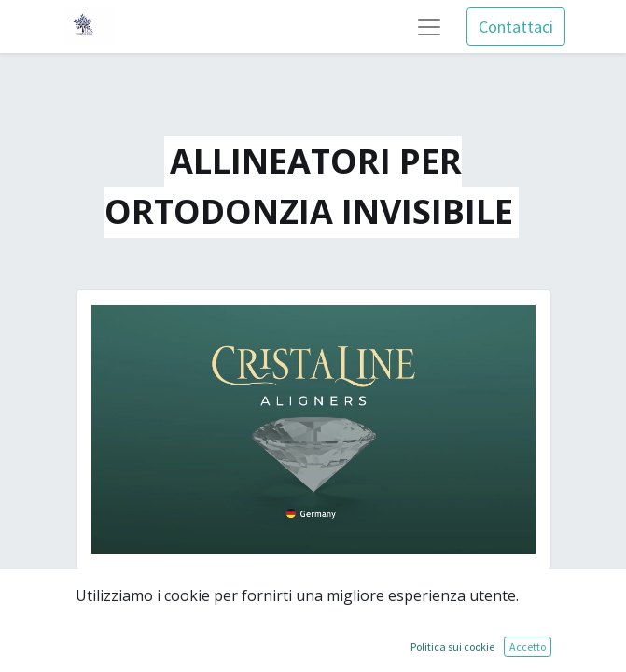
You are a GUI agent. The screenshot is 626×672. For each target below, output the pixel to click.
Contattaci (516, 27)
